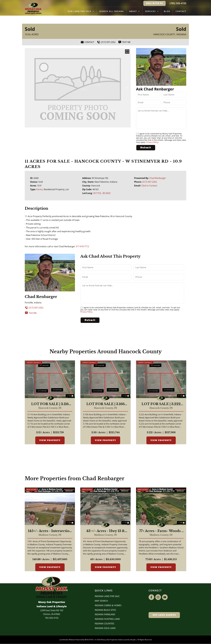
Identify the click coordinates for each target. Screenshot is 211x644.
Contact (181, 11)
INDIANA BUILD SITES (105, 610)
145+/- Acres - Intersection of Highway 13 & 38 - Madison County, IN (50, 531)
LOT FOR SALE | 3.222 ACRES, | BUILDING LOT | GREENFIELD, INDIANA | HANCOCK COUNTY (161, 404)
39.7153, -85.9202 (102, 193)
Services (152, 11)
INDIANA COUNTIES (104, 624)
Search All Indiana (111, 11)
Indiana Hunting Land (107, 619)
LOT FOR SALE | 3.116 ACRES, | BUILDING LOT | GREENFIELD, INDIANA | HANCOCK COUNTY (50, 404)
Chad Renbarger (158, 178)
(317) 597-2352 (150, 182)
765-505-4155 (52, 618)
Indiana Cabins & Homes (108, 606)
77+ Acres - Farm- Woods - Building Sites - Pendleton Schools (161, 531)
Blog (167, 11)
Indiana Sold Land (105, 628)
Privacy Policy (152, 142)
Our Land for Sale (81, 11)
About (134, 11)
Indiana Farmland (105, 615)
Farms (39, 189)
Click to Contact (149, 186)
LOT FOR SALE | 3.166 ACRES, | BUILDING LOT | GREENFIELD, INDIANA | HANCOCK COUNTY (105, 404)
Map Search (101, 601)
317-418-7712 (82, 246)
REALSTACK (89, 640)
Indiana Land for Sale (107, 596)
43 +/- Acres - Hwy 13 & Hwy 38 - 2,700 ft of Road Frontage (105, 531)
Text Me (31, 313)
